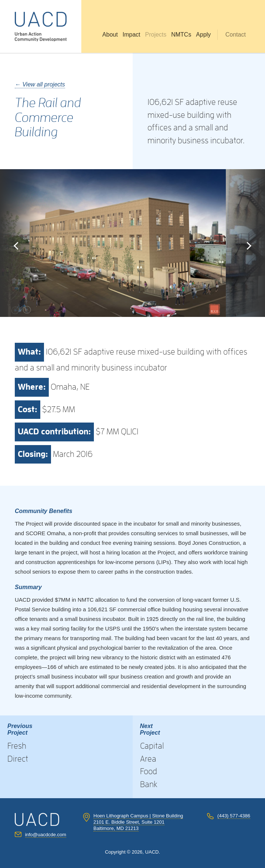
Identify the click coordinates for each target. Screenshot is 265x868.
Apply (203, 35)
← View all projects (40, 84)
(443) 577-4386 (234, 816)
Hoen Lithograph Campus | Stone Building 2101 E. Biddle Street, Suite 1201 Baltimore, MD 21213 (138, 822)
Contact (236, 35)
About (110, 35)
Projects (156, 35)
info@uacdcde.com (46, 835)
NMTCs (181, 35)
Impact (132, 35)
